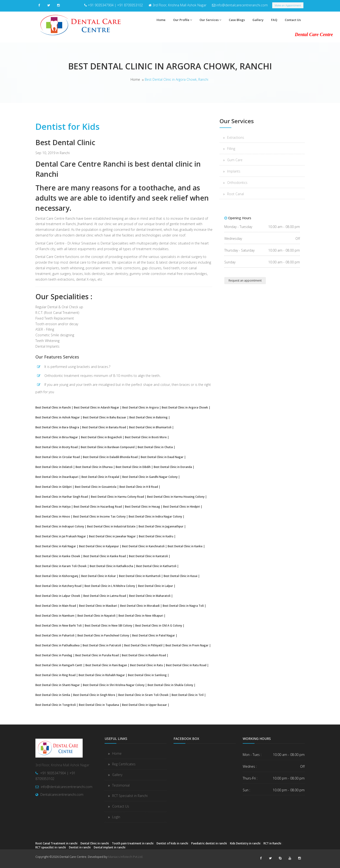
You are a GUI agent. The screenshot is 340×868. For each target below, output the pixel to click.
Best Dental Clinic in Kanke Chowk (58, 556)
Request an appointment (245, 280)
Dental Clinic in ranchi (95, 843)
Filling (231, 149)
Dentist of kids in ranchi (172, 843)
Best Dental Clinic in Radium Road (144, 655)
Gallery (258, 20)
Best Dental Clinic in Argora (140, 407)
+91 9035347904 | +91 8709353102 (115, 5)
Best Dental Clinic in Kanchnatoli (143, 546)
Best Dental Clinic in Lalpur (156, 586)
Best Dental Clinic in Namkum (55, 615)
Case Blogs (237, 20)
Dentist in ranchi (80, 847)
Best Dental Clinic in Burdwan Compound (108, 447)
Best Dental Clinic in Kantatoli (148, 556)
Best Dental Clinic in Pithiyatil (143, 645)
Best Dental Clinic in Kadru (156, 536)
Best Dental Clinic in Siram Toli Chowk (143, 695)
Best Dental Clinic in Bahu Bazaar (105, 417)
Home (161, 20)
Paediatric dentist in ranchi (209, 843)
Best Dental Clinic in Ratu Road (186, 665)
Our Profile (183, 20)
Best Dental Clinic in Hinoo (53, 516)
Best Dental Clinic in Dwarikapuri (57, 477)
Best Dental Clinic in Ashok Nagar (58, 417)
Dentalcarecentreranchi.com (62, 794)
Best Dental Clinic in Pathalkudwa (57, 645)
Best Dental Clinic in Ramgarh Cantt (59, 665)
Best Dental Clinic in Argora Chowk (185, 407)
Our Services (210, 20)
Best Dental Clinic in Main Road (56, 606)
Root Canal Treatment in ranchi (56, 843)
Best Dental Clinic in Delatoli (54, 467)
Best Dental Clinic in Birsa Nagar (57, 437)
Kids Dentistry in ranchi (245, 843)
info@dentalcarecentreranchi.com (242, 5)
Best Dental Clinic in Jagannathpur (161, 526)
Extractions (236, 137)
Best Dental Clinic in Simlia (53, 695)
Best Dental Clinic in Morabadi (140, 606)
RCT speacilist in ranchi (51, 847)
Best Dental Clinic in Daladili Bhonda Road (110, 457)
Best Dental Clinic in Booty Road (57, 447)
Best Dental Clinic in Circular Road (58, 457)
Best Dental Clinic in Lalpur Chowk (58, 596)
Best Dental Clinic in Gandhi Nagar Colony (150, 477)
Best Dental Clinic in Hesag (142, 506)
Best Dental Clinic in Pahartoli (55, 635)
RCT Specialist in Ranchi (130, 796)
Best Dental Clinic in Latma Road (105, 596)
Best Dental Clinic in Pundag (54, 655)
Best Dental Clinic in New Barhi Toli (59, 625)
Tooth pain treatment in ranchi (133, 843)
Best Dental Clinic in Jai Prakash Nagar (61, 536)
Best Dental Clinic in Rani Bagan (106, 665)
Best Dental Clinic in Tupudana (99, 705)
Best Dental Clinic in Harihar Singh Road (62, 497)
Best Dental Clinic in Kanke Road (105, 556)
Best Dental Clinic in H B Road (139, 487)
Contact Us (293, 20)
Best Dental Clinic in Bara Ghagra (57, 427)
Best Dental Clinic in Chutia (155, 447)
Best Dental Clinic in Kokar (99, 576)
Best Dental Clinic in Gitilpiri (54, 487)
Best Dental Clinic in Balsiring (149, 417)
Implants (234, 171)
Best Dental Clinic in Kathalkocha (111, 566)
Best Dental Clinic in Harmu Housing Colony (176, 497)
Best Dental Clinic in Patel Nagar (154, 635)
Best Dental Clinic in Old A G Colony (159, 625)
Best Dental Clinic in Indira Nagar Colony (155, 516)
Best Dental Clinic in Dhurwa (94, 467)
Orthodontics (237, 183)
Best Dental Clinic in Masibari (98, 606)
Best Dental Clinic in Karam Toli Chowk (61, 566)
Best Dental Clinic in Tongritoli (56, 705)
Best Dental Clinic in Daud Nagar (162, 457)
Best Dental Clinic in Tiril (188, 695)
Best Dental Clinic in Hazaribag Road (98, 506)
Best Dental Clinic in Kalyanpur (99, 546)
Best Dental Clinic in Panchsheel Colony (103, 635)
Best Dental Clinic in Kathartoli (156, 566)
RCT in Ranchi (272, 843)
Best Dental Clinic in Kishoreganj (57, 576)
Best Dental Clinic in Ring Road (55, 675)
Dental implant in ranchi (110, 847)
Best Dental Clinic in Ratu (147, 665)
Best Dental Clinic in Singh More (94, 695)
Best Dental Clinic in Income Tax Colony (99, 516)
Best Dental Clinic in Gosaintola (96, 487)
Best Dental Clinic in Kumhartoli (140, 576)
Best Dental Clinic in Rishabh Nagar (102, 675)
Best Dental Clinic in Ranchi (53, 407)
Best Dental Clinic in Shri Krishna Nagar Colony (114, 685)
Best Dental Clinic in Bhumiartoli (150, 427)
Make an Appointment (288, 5)
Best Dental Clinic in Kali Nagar (56, 546)
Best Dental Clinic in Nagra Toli (183, 606)
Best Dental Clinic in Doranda (173, 467)
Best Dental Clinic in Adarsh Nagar (97, 407)
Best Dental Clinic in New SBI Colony (108, 625)
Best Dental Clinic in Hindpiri (182, 506)
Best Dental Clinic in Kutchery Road (58, 586)
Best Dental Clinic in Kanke (185, 546)
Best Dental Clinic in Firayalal (100, 477)
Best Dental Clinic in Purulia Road (97, 655)
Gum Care (235, 160)
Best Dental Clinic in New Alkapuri (141, 615)
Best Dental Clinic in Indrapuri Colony (60, 526)
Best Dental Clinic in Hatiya (53, 506)
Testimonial (121, 785)
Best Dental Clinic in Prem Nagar (187, 645)
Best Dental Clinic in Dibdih (133, 467)
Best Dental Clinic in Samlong (147, 675)
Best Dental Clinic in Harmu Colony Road (117, 497)
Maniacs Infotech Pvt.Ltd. (126, 857)
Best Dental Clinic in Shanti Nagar (58, 685)
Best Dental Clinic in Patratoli (102, 645)
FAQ (274, 20)
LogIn (116, 817)
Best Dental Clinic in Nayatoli (96, 615)
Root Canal (236, 194)
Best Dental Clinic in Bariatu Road (104, 427)
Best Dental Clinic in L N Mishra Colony (110, 586)
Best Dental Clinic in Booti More (146, 437)
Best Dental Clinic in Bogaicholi (101, 437)
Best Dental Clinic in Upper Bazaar (144, 705)
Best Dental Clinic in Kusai (181, 576)
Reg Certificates (124, 764)
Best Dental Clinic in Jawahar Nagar (112, 536)
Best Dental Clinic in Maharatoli (150, 596)
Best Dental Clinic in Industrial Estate (111, 526)
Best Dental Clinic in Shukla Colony (170, 685)
